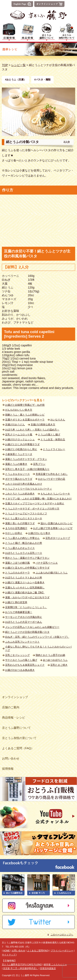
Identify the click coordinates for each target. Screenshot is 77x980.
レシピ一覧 (18, 65)
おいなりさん (58, 420)
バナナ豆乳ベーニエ (47, 563)
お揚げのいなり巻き (39, 533)
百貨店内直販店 (48, 968)
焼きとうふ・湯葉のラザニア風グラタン (27, 558)
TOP (5, 65)
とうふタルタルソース (17, 474)
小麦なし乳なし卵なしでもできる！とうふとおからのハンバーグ (38, 648)
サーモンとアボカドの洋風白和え (24, 617)
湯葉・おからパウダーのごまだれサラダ (27, 597)
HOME (6, 951)
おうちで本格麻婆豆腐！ (19, 612)
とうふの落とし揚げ (49, 435)
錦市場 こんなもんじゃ (55, 964)
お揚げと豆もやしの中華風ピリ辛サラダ (27, 568)
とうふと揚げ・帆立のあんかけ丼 (24, 543)
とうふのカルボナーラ (17, 573)
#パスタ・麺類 (42, 80)
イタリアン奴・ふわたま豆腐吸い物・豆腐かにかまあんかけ (38, 499)
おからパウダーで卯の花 (52, 479)
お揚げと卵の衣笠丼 (16, 602)
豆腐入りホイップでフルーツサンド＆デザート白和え (35, 504)
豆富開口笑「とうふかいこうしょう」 (26, 607)
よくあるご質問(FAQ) (38, 951)
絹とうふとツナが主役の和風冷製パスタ (27, 632)
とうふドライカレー (54, 449)
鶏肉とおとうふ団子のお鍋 (50, 655)
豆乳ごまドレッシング (17, 655)
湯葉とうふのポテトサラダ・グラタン (26, 459)
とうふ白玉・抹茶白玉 (53, 439)
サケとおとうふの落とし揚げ (21, 660)
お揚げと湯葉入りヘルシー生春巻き (25, 582)
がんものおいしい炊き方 (19, 410)
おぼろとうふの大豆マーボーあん (24, 622)
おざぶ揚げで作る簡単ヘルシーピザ (53, 528)
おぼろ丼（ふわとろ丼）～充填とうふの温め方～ (32, 430)
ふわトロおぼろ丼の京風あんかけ (24, 484)
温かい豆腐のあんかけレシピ (56, 523)
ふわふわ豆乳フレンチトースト (22, 642)
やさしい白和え (14, 533)
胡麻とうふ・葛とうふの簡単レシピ (25, 415)
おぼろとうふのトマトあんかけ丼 (24, 578)
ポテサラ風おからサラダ (19, 479)
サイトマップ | (9, 955)
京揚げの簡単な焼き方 (43, 425)
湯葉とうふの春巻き (16, 464)
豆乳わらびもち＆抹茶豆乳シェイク (25, 665)
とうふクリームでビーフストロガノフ (26, 514)
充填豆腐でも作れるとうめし (52, 474)
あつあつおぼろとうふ (55, 660)
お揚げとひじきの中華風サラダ (22, 444)
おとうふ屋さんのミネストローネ (24, 518)
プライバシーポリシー (62, 951)
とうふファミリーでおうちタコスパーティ (29, 489)
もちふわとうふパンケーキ (55, 494)
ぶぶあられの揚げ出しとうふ (52, 573)
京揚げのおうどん (15, 425)
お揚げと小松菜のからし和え (21, 449)
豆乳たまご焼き (59, 665)
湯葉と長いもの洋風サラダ (20, 523)
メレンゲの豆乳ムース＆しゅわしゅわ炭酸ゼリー (32, 627)
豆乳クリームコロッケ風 (19, 435)
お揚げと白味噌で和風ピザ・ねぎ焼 (25, 405)
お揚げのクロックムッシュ (20, 439)
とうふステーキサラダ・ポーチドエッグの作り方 (32, 509)
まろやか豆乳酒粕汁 (16, 528)
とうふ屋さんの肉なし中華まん (22, 538)
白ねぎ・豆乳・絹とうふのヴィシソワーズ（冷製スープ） (37, 637)
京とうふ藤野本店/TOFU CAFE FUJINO (22, 964)
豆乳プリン (39, 464)
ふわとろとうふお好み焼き (20, 494)
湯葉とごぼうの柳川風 (17, 563)
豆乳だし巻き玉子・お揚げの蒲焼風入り (27, 469)
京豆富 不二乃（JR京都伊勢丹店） (21, 968)
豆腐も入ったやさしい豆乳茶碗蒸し (25, 588)
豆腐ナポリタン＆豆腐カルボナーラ (25, 420)
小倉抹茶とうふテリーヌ (19, 454)
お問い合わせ (18, 951)
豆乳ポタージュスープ (58, 538)
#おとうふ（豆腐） (16, 80)
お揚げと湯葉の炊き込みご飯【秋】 (25, 593)
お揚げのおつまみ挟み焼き (20, 670)
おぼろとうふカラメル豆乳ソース (24, 553)
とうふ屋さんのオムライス (20, 548)
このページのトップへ (62, 935)
